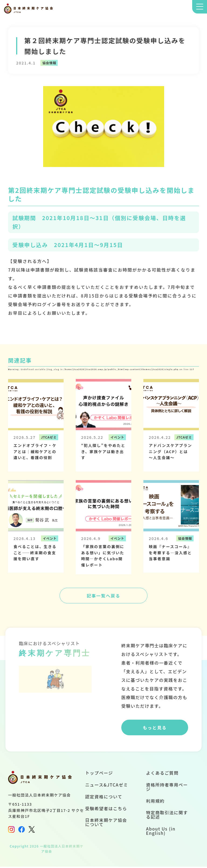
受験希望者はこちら (106, 810)
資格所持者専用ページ (167, 788)
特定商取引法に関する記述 (167, 817)
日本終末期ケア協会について (106, 824)
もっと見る (155, 729)
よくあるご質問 (162, 774)
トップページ (99, 774)
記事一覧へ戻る (103, 596)
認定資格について (103, 798)
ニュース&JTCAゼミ (106, 786)
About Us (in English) (161, 833)
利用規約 (155, 803)
